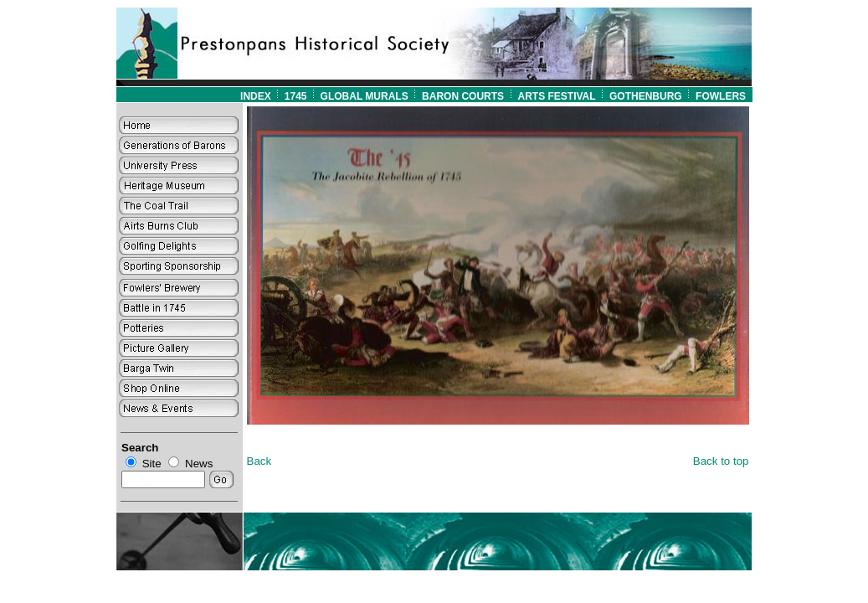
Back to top (721, 461)
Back (259, 461)
